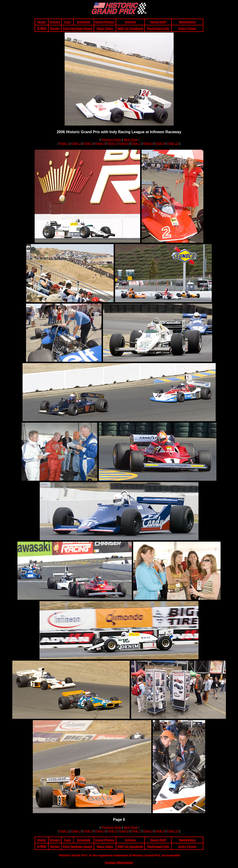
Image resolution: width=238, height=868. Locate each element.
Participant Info (158, 28)
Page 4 (100, 143)
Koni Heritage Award (78, 28)
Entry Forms (187, 28)
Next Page (131, 140)
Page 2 (76, 143)
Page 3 (88, 143)
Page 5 (112, 143)
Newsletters (187, 22)
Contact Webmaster (119, 863)
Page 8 (148, 143)
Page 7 (136, 143)
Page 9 (160, 143)
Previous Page (111, 140)
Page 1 (64, 143)
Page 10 (173, 143)
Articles (130, 22)
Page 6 (124, 143)
